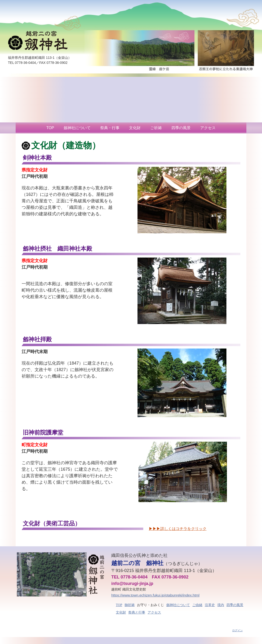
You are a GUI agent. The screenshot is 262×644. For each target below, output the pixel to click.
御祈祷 (130, 605)
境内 (221, 605)
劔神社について (77, 128)
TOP (50, 128)
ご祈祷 (156, 128)
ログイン (237, 630)
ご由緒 (197, 605)
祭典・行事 (110, 128)
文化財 (135, 128)
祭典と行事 (137, 612)
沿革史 (210, 605)
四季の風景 (181, 128)
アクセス (208, 128)
